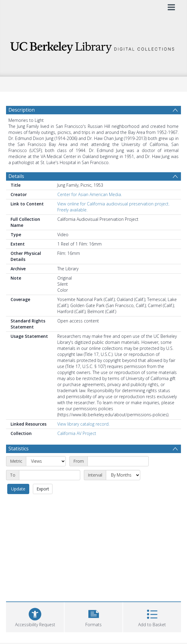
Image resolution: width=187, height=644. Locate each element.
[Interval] (123, 475)
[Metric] (46, 461)
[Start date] (118, 461)
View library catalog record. (83, 424)
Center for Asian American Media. (90, 194)
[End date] (50, 475)
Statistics (19, 449)
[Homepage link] (94, 46)
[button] (93, 616)
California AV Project (77, 433)
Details (16, 176)
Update (18, 489)
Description (22, 110)
